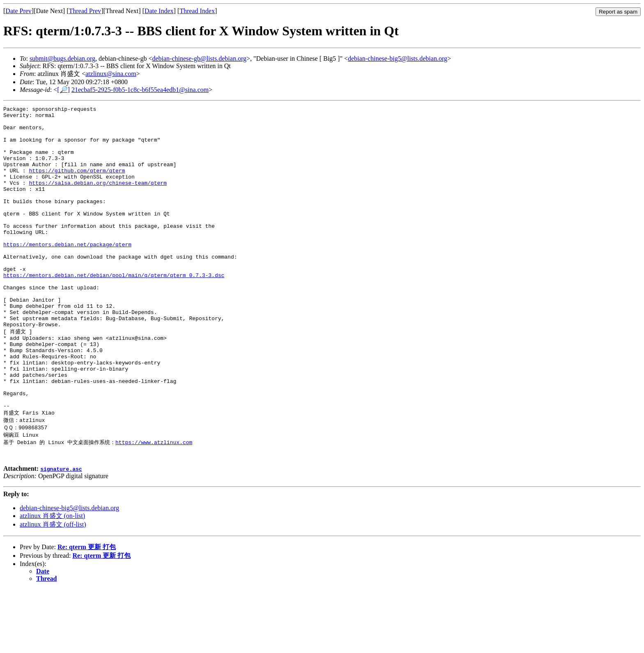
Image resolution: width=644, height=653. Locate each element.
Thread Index (197, 11)
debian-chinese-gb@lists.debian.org (199, 58)
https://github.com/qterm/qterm (77, 184)
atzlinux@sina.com (111, 74)
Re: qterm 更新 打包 (87, 611)
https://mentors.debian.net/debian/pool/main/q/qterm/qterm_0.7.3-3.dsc (114, 309)
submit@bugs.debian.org (62, 58)
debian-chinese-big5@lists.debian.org (398, 58)
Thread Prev (85, 11)
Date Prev (18, 11)
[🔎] (63, 90)
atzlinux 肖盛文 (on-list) (52, 580)
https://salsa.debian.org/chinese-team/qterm (98, 199)
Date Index (159, 11)
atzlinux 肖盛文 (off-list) (53, 588)
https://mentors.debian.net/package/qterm (67, 273)
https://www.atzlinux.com (154, 504)
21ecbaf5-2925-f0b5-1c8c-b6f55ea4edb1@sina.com (140, 90)
